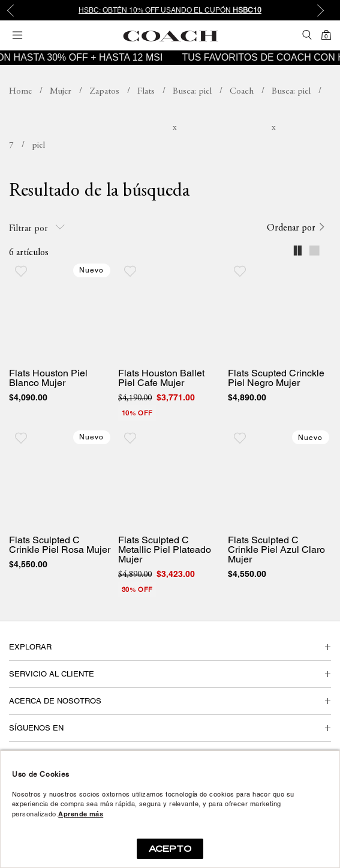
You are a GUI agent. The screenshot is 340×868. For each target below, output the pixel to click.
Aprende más (81, 814)
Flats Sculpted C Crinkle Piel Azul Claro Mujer (276, 550)
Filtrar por (37, 228)
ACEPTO (170, 849)
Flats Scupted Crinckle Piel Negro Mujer (276, 378)
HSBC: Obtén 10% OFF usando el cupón (170, 10)
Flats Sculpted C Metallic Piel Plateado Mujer (165, 550)
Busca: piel (192, 92)
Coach (242, 92)
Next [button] (322, 10)
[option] (170, 10)
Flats (146, 92)
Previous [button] (18, 10)
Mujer (61, 92)
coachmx (20, 92)
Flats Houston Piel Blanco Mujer (48, 378)
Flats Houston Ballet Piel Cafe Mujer (161, 378)
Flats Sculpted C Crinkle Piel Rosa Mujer (60, 545)
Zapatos (104, 92)
